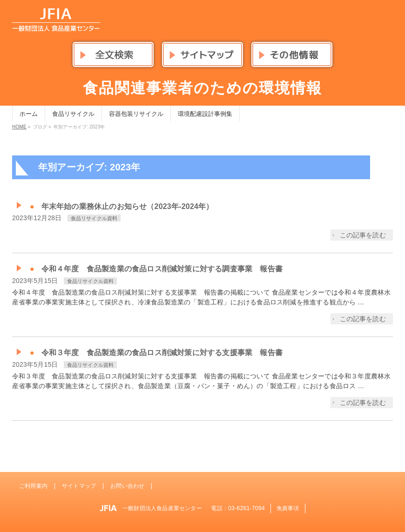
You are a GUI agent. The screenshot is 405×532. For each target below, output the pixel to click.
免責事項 (288, 508)
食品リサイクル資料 (94, 218)
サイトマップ (79, 486)
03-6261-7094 (246, 508)
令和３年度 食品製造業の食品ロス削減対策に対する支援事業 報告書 (162, 353)
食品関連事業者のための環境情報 (202, 88)
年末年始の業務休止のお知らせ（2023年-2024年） (128, 206)
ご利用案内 (33, 486)
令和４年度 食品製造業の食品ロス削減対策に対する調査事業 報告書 (162, 269)
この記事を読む (363, 235)
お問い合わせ (127, 486)
